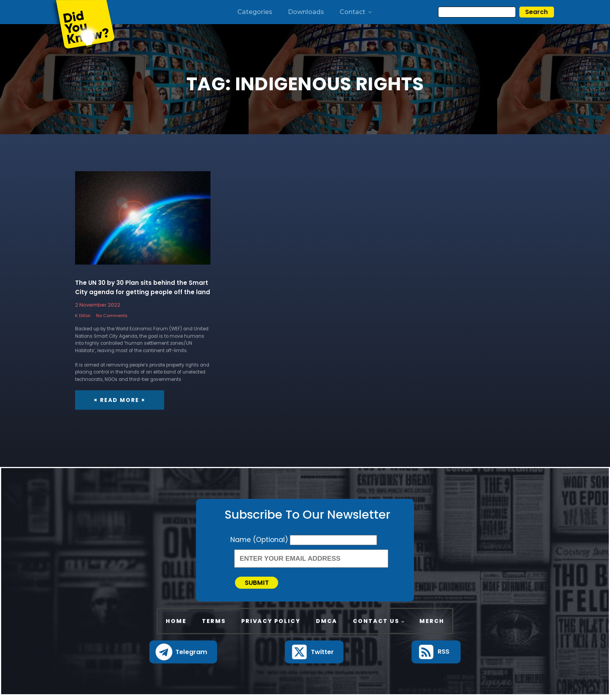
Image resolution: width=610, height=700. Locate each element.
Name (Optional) (260, 540)
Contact (356, 12)
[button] (183, 657)
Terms (214, 626)
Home (176, 626)
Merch (432, 626)
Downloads (306, 12)
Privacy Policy (271, 626)
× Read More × (120, 400)
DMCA (327, 626)
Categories (255, 12)
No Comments (112, 316)
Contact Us (376, 626)
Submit (261, 585)
